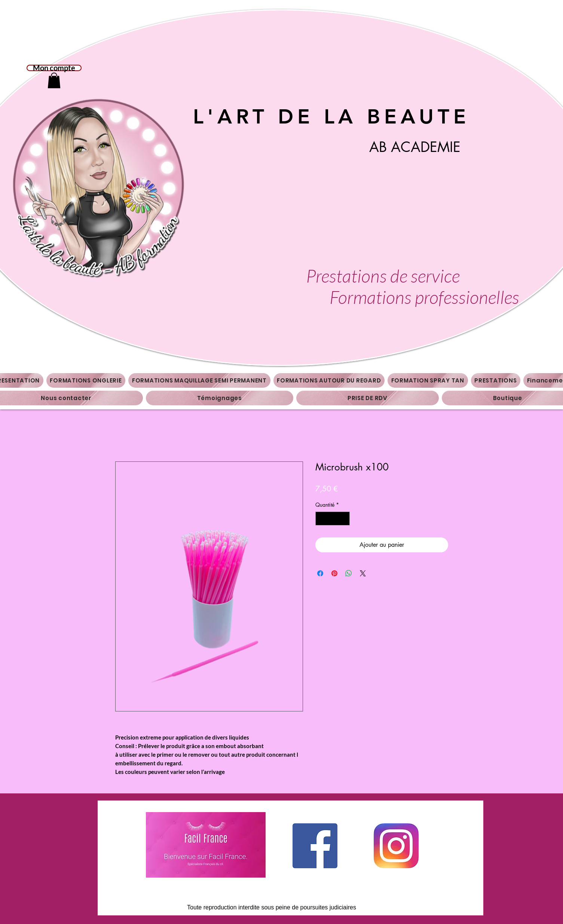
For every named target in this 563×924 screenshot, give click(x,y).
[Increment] (344, 519)
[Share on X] (363, 573)
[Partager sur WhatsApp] (349, 573)
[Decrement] (321, 519)
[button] (54, 80)
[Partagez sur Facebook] (320, 573)
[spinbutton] (333, 519)
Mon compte (54, 68)
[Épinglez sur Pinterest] (334, 573)
